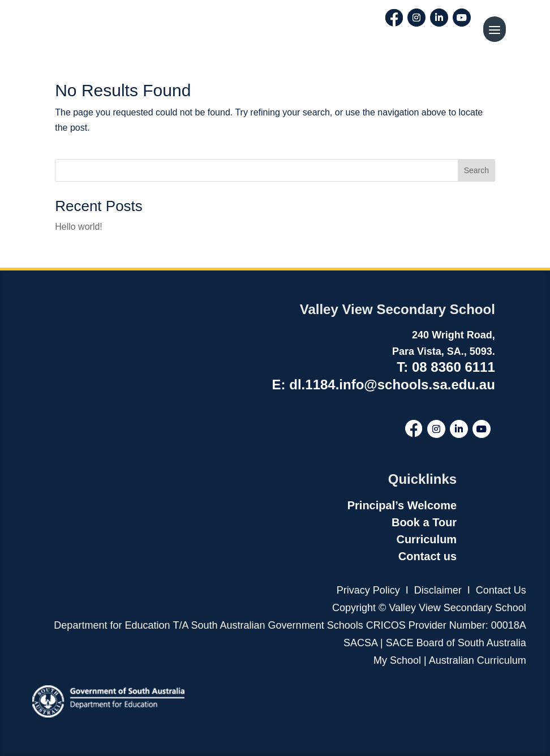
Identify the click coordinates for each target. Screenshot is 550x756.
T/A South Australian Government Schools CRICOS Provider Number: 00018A (350, 625)
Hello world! (79, 227)
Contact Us (501, 590)
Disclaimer (437, 590)
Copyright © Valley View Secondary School (429, 608)
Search (476, 170)
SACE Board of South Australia (456, 643)
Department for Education (112, 625)
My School (397, 660)
